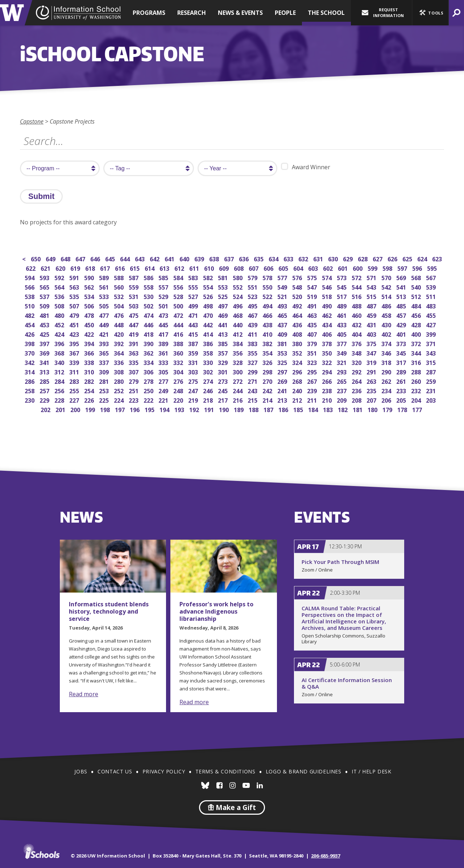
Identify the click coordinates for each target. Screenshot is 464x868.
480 (60, 315)
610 (210, 268)
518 (328, 296)
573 (342, 277)
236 (357, 390)
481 (45, 315)
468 (238, 315)
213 (283, 400)
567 (432, 277)
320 (357, 362)
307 (134, 371)
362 (149, 352)
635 (259, 258)
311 (75, 371)
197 (121, 409)
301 (223, 371)
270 (268, 381)
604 (299, 268)
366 (90, 352)
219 (194, 400)
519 (313, 296)
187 (269, 409)
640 (185, 258)
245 (223, 390)
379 (313, 343)
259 (432, 381)
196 (135, 409)
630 (334, 258)
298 (268, 371)
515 (372, 296)
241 (283, 390)
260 (417, 381)
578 (268, 277)
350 (328, 352)
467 (253, 315)
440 (238, 324)
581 (223, 277)
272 (238, 381)
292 (357, 371)
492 (298, 305)
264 (357, 381)
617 (106, 268)
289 (402, 371)
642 (155, 258)
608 (239, 268)
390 (149, 343)
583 (194, 277)
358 (209, 352)
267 (313, 381)
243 (253, 390)
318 (387, 362)
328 (238, 362)
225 (105, 400)
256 (60, 390)
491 (313, 305)
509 (45, 305)
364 (119, 352)
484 (417, 305)
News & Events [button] (240, 13)
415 (194, 334)
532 (119, 296)
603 (314, 268)
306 (149, 371)
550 (268, 286)
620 (61, 268)
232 (417, 390)
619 (76, 268)
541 (402, 286)
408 (298, 334)
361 (164, 352)
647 (81, 258)
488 (357, 305)
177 (418, 409)
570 (387, 277)
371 (432, 343)
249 (164, 390)
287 (432, 371)
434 (328, 324)
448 (119, 324)
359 (194, 352)
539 (432, 286)
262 (387, 381)
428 (417, 324)
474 (149, 315)
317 (402, 362)
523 (253, 296)
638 (215, 258)
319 (372, 362)
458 (387, 315)
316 (417, 362)
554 (209, 286)
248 (179, 390)
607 (254, 268)
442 (209, 324)
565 (45, 286)
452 (60, 324)
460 (357, 315)
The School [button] (326, 13)
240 (298, 390)
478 (90, 315)
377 (342, 343)
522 (268, 296)
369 (45, 352)
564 (60, 286)
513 (402, 296)
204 (417, 400)
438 (268, 324)
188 (254, 409)
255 (75, 390)
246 (209, 390)
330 (209, 362)
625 (408, 258)
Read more (84, 694)
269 (283, 381)
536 (60, 296)
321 (342, 362)
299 (253, 371)
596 (418, 268)
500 (179, 305)
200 (76, 409)
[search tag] (149, 168)
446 (149, 324)
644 (126, 258)
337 (105, 362)
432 (357, 324)
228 (60, 400)
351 (313, 352)
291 (372, 371)
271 (253, 381)
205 (402, 400)
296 (298, 371)
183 (329, 409)
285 (45, 381)
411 (253, 334)
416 (179, 334)
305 (164, 371)
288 (417, 371)
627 (378, 258)
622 (31, 268)
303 (194, 371)
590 (90, 277)
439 (253, 324)
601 (343, 268)
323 (313, 362)
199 (91, 409)
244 (238, 390)
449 (105, 324)
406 (328, 334)
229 (45, 400)
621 (46, 268)
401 (402, 334)
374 (387, 343)
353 (283, 352)
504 (119, 305)
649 (51, 258)
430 (387, 324)
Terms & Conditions (225, 771)
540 (417, 286)
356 (238, 352)
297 (283, 371)
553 (223, 286)
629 (349, 258)
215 (253, 400)
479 (75, 315)
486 (387, 305)
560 (119, 286)
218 (209, 400)
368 (60, 352)
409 (283, 334)
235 (372, 390)
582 (209, 277)
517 (342, 296)
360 (179, 352)
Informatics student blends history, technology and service (109, 611)
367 (75, 352)
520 (298, 296)
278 (149, 381)
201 (61, 409)
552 (238, 286)
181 (358, 409)
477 (105, 315)
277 (164, 381)
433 (342, 324)
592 (60, 277)
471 (194, 315)
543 (372, 286)
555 (194, 286)
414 (209, 334)
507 (75, 305)
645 (111, 258)
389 (164, 343)
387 (194, 343)
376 (357, 343)
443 (194, 324)
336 (119, 362)
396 (60, 343)
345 (402, 352)
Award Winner (306, 167)
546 (328, 286)
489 (342, 305)
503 (134, 305)
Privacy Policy (164, 771)
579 (253, 277)
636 (245, 258)
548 (298, 286)
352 (298, 352)
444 (179, 324)
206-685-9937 (326, 856)
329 (223, 362)
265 (342, 381)
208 (357, 400)
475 (134, 315)
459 (372, 315)
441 (223, 324)
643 (140, 258)
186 (284, 409)
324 (298, 362)
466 (268, 315)
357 (223, 352)
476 (119, 315)
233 (402, 390)
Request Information (383, 13)
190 (225, 409)
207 (372, 400)
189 (239, 409)
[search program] (60, 168)
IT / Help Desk (371, 771)
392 (119, 343)
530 (149, 296)
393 (105, 343)
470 (209, 315)
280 (119, 381)
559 (134, 286)
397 (45, 343)
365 (105, 352)
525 (223, 296)
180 (373, 409)
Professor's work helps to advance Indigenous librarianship (216, 611)
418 (149, 334)
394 (90, 343)
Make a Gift (232, 807)
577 (283, 277)
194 (165, 409)
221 (164, 400)
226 (90, 400)
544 (357, 286)
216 (238, 400)
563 (75, 286)
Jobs (81, 771)
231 (432, 390)
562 (90, 286)
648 (66, 258)
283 (75, 381)
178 (403, 409)
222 (149, 400)
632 (304, 258)
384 (238, 343)
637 (230, 258)
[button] (430, 13)
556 (179, 286)
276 (179, 381)
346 (387, 352)
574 (328, 277)
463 (313, 315)
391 (134, 343)
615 (135, 268)
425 (45, 334)
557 (164, 286)
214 (268, 400)
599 (373, 268)
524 (238, 296)
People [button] (285, 13)
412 (238, 334)
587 (134, 277)
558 (149, 286)
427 (432, 324)
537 (45, 296)
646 (96, 258)
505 (105, 305)
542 (387, 286)
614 (150, 268)
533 (105, 296)
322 (328, 362)
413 (223, 334)
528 (179, 296)
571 (372, 277)
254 (90, 390)
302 (209, 371)
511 (432, 296)
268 (298, 381)
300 (238, 371)
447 (134, 324)
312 (60, 371)
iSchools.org (41, 851)
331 (194, 362)
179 (388, 409)
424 (60, 334)
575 (313, 277)
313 (45, 371)
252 (119, 390)
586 (149, 277)
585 (164, 277)
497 (223, 305)
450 (90, 324)
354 (268, 352)
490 (328, 305)
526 (209, 296)
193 (180, 409)
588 (119, 277)
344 (417, 352)
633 (289, 258)
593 (45, 277)
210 (328, 400)
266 (328, 381)
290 (387, 371)
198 (106, 409)
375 (372, 343)
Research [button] (192, 13)
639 (200, 258)
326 (268, 362)
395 (75, 343)
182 (343, 409)
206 (387, 400)
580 (238, 277)
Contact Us (115, 771)
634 (274, 258)
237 (342, 390)
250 (149, 390)
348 (357, 352)
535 (75, 296)
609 (225, 268)
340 (60, 362)
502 (149, 305)
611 (195, 268)
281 (105, 381)
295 (313, 371)
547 (313, 286)
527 (194, 296)
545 (342, 286)
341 (45, 362)
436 (298, 324)
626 (393, 258)
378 (328, 343)
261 (402, 381)
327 (253, 362)
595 (433, 268)
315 (432, 362)
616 (121, 268)
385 (223, 343)
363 (134, 352)
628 (363, 258)
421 (105, 334)
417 (164, 334)
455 (432, 315)
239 (313, 390)
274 (209, 381)
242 (268, 390)
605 (284, 268)
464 (298, 315)
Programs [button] (149, 13)
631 (319, 258)
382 (268, 343)
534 (90, 296)
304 (179, 371)
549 (283, 286)
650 (36, 258)
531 (134, 296)
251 (134, 390)
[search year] (237, 168)
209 (342, 400)
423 (75, 334)
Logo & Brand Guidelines (304, 771)
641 (170, 258)
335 (134, 362)
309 (105, 371)
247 (194, 390)
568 (417, 277)
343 (432, 352)
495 (253, 305)
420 (119, 334)
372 (417, 343)
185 (299, 409)
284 (60, 381)
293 (342, 371)
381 (283, 343)
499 (194, 305)
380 (298, 343)
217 (223, 400)
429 (402, 324)
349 (342, 352)
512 (417, 296)
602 (329, 268)
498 (209, 305)
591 (75, 277)
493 (283, 305)
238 (328, 390)
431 (372, 324)
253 (105, 390)
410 (268, 334)
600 (358, 268)
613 (165, 268)
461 (342, 315)
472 (179, 315)
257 (45, 390)
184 (314, 409)
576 (298, 277)
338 (90, 362)
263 (372, 381)
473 (164, 315)
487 (372, 305)
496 (238, 305)
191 (210, 409)
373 (402, 343)
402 (387, 334)
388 (179, 343)
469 (223, 315)
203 (432, 400)
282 (90, 381)
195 (150, 409)
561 (105, 286)
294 (328, 371)
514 (387, 296)
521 (283, 296)
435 (313, 324)
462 (328, 315)
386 (209, 343)
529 (164, 296)
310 (90, 371)
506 (90, 305)
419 (134, 334)
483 (432, 305)
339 (75, 362)
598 (388, 268)
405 (342, 334)
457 (402, 315)
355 (253, 352)
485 (402, 305)
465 (283, 315)
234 (387, 390)
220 (179, 400)
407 (313, 334)
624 (423, 258)
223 (134, 400)
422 (90, 334)
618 (91, 268)
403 (372, 334)
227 (75, 400)
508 (60, 305)
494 (268, 305)
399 (432, 334)
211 (313, 400)
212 (298, 400)
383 (253, 343)
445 (164, 324)
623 (438, 258)
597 (403, 268)
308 (119, 371)
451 (75, 324)
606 (269, 268)
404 (357, 334)
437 (283, 324)
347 (372, 352)
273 (223, 381)
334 (149, 362)
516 (357, 296)
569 (402, 277)
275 (194, 381)
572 (357, 277)
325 (283, 362)
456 (417, 315)
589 (105, 277)
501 (164, 305)
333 (164, 362)
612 (180, 268)
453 (45, 324)
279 (134, 381)
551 (253, 286)
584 (179, 277)
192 (195, 409)
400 (417, 334)
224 (119, 400)
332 (179, 362)
